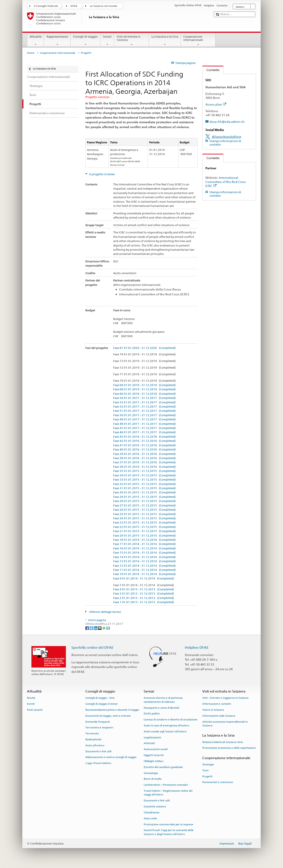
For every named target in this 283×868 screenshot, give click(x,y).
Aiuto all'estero (95, 745)
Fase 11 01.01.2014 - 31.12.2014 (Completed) (144, 570)
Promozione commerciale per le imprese (168, 824)
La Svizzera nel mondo (103, 6)
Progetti (207, 776)
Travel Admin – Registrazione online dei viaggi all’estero (168, 793)
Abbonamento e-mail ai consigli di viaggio (111, 757)
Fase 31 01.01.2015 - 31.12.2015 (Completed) (144, 488)
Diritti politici (152, 714)
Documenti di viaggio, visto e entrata (108, 716)
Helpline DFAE (197, 648)
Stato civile (150, 818)
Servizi (107, 41)
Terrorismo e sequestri (99, 728)
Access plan (216, 104)
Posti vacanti (35, 710)
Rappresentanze (57, 41)
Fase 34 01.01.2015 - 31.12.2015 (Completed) (144, 475)
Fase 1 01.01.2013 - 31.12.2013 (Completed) (143, 602)
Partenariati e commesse (218, 782)
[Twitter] (92, 628)
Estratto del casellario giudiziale (163, 767)
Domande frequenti (98, 722)
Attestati (149, 743)
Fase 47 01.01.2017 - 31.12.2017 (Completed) (144, 428)
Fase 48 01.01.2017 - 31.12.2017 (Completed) (144, 424)
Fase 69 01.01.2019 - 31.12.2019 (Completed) (144, 385)
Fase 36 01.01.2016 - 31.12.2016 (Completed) (144, 467)
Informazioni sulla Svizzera (219, 716)
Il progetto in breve (102, 174)
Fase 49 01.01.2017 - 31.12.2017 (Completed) (144, 420)
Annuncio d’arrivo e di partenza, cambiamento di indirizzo (163, 700)
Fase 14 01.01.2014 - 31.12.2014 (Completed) (144, 557)
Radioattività (93, 739)
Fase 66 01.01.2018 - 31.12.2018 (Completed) (144, 394)
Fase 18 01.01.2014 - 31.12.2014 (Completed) (144, 540)
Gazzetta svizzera (155, 806)
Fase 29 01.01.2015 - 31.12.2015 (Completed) (144, 497)
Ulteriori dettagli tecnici (105, 612)
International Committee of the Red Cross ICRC (226, 182)
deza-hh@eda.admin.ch (227, 122)
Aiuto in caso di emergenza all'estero (166, 726)
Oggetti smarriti (154, 755)
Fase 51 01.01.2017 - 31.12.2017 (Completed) (144, 411)
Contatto (211, 70)
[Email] (108, 628)
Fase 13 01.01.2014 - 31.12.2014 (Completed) (144, 561)
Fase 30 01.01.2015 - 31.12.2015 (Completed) (144, 493)
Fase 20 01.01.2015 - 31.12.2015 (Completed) (144, 536)
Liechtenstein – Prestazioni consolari (166, 785)
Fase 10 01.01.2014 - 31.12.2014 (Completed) (144, 574)
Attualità (36, 41)
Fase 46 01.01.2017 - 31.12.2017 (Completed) (144, 432)
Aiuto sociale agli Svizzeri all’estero (165, 731)
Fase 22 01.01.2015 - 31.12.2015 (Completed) (144, 527)
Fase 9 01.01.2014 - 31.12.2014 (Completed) (143, 579)
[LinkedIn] (96, 628)
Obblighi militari (154, 761)
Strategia (208, 764)
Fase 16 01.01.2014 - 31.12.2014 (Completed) (144, 549)
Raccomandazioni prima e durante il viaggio (112, 710)
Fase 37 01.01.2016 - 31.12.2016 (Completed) (144, 462)
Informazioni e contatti (217, 704)
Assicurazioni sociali (156, 749)
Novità (31, 698)
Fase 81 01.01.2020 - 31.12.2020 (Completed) (144, 348)
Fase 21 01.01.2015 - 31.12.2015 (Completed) (144, 531)
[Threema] (100, 628)
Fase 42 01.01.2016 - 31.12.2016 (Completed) (144, 441)
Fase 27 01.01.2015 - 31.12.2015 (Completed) (144, 506)
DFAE (74, 6)
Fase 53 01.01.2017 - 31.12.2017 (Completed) (144, 402)
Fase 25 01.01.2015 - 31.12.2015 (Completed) (144, 514)
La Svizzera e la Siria (165, 41)
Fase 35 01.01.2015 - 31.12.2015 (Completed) (144, 471)
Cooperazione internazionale (198, 41)
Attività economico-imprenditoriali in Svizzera (225, 723)
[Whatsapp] (104, 628)
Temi (205, 770)
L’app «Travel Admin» (98, 763)
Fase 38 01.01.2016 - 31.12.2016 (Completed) (144, 458)
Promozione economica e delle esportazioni (229, 748)
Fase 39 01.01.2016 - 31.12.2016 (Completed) (144, 454)
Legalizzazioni (152, 737)
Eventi (31, 704)
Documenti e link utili (98, 751)
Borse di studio (153, 779)
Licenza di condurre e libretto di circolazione (171, 720)
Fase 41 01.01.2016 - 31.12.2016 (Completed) (144, 445)
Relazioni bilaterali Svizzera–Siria (223, 742)
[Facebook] (87, 628)
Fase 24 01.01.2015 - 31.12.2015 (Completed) (144, 518)
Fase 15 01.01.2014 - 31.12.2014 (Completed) (144, 553)
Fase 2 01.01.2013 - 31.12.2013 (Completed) (143, 598)
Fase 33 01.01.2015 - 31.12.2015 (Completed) (144, 480)
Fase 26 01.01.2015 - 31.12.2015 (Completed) (144, 510)
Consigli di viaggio (85, 41)
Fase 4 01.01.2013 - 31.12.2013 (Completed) (143, 589)
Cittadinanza (152, 812)
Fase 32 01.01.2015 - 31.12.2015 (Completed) (144, 484)
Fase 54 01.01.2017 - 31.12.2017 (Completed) (144, 398)
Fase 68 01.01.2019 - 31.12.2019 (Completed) (144, 389)
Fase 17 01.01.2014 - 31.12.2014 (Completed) (144, 544)
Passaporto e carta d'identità (162, 708)
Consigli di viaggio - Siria (100, 698)
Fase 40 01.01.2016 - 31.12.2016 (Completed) (144, 450)
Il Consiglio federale (46, 6)
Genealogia (151, 773)
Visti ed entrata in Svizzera (132, 41)
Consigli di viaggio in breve (101, 704)
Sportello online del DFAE (92, 648)
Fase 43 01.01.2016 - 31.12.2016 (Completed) (144, 437)
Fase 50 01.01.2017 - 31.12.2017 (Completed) (144, 415)
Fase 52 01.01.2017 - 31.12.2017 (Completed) (144, 407)
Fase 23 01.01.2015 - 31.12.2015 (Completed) (144, 523)
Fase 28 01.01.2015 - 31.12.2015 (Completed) (144, 501)
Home (31, 53)
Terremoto (92, 733)
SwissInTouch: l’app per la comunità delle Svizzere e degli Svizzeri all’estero (169, 832)
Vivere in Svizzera (213, 710)
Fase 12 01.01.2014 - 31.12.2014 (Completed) (144, 566)
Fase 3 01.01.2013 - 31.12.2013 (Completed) (143, 594)
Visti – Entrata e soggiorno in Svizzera (225, 698)
